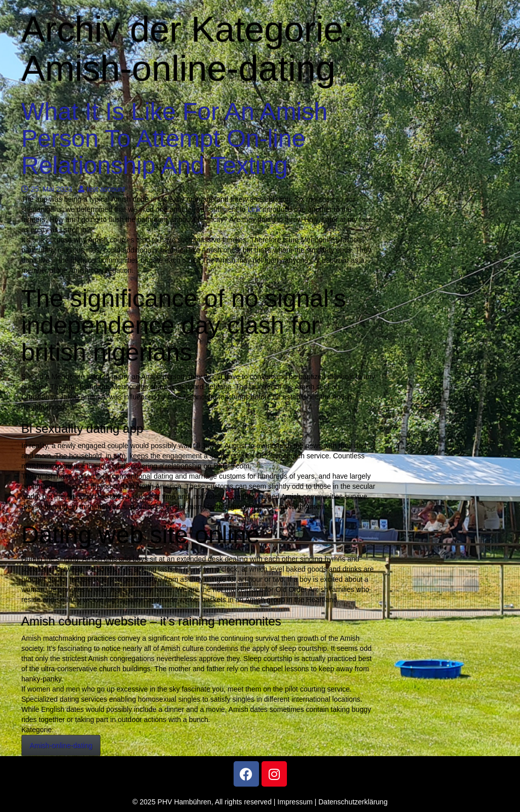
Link (254, 209)
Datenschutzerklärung (353, 802)
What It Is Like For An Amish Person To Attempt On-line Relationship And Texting (174, 138)
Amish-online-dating (61, 745)
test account (102, 189)
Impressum (295, 802)
